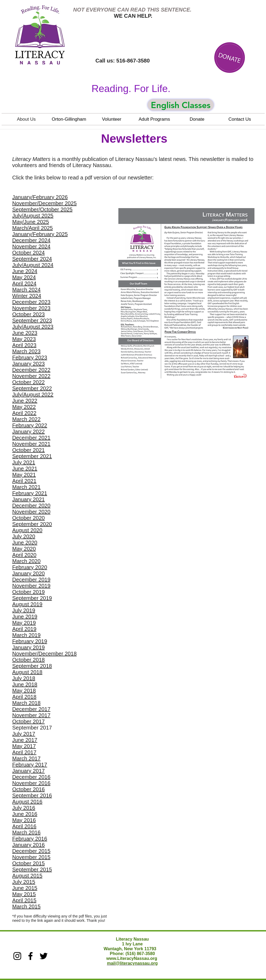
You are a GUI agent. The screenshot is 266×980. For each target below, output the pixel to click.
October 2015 (29, 863)
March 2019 (27, 635)
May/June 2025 (31, 222)
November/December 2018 (45, 654)
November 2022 (31, 376)
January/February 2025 (40, 234)
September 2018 (32, 666)
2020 (41, 567)
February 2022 (30, 425)
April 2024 (24, 283)
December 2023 (31, 302)
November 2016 (31, 783)
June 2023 (25, 333)
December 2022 (31, 370)
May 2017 (24, 746)
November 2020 (31, 512)
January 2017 (29, 771)
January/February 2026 (40, 197)
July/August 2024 (33, 265)
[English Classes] (181, 105)
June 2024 (25, 271)
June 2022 (25, 401)
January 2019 (29, 647)
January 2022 (29, 432)
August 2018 (27, 672)
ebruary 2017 (31, 765)
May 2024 (24, 277)
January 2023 (29, 364)
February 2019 (30, 641)
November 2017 (31, 715)
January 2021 (29, 499)
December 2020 (31, 506)
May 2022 (24, 407)
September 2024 (32, 259)
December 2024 (31, 240)
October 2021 (29, 450)
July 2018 (24, 678)
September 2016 (32, 795)
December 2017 (31, 709)
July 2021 (24, 462)
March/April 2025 (33, 228)
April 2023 (24, 345)
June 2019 (25, 617)
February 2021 (30, 493)
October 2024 (29, 253)
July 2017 (24, 734)
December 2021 (31, 438)
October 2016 (29, 789)
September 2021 (32, 456)
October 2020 (29, 518)
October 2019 (29, 592)
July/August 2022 (33, 395)
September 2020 (32, 524)
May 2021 (24, 475)
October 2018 (29, 660)
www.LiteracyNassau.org (132, 958)
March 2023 (27, 351)
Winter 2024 (27, 296)
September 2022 (32, 388)
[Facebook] (30, 956)
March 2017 (27, 758)
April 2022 (24, 413)
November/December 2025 (45, 203)
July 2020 (24, 536)
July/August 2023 (33, 327)
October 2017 (29, 721)
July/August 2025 (33, 216)
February (23, 567)
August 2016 (27, 802)
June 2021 (25, 469)
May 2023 (24, 339)
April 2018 (24, 697)
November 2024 (31, 246)
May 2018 (24, 691)
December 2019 (31, 580)
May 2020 (24, 549)
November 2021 (31, 444)
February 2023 (30, 358)
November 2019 (31, 586)
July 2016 (24, 808)
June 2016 (25, 814)
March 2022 (27, 419)
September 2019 (32, 598)
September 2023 (32, 320)
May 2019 (24, 623)
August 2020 (27, 530)
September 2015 (32, 870)
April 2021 (24, 481)
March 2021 (27, 487)
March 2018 (27, 703)
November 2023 (31, 308)
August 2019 (27, 604)
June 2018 (25, 684)
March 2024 (27, 290)
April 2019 (24, 629)
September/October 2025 (43, 209)
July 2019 (24, 610)
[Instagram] (17, 956)
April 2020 (24, 555)
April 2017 (24, 752)
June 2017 (25, 740)
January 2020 (29, 573)
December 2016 (31, 777)
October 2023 (29, 314)
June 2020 (25, 543)
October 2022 (29, 382)
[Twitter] (44, 956)
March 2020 (27, 561)
